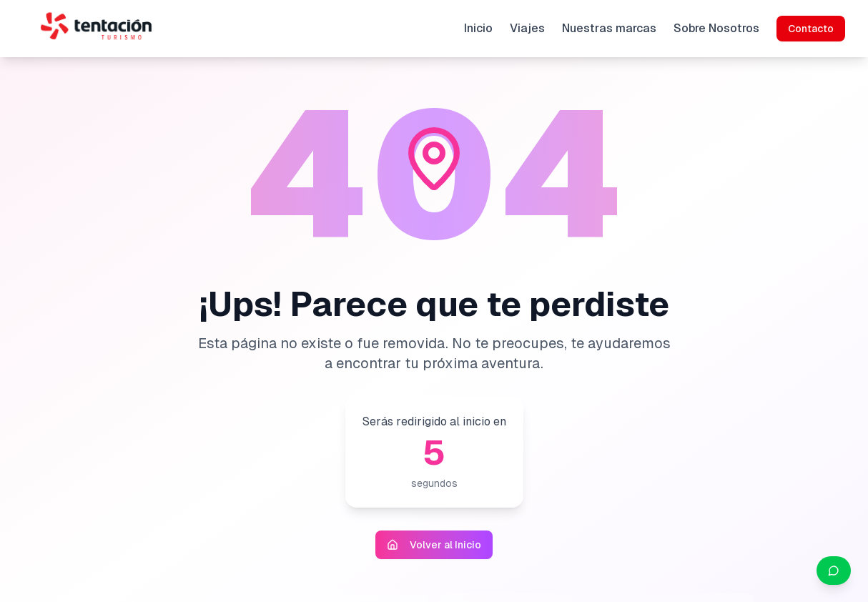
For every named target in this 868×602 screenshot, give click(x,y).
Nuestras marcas (609, 28)
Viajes (527, 28)
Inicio (478, 28)
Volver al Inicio (434, 545)
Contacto (811, 29)
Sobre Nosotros (716, 28)
